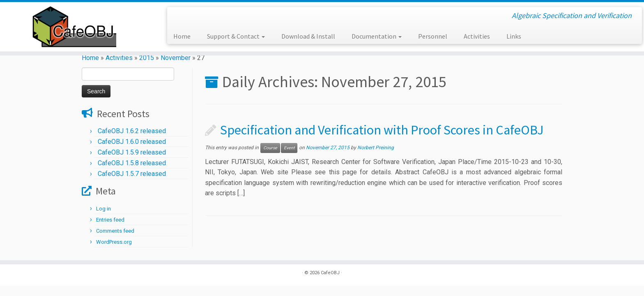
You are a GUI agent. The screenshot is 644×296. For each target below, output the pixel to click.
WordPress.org (114, 242)
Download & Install (308, 36)
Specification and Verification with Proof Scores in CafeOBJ (382, 130)
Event (289, 148)
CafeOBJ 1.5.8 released (132, 163)
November (176, 58)
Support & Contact (236, 36)
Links (514, 36)
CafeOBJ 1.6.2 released (132, 131)
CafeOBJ (330, 273)
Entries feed (110, 220)
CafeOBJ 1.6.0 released (132, 142)
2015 (147, 58)
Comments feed (115, 231)
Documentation (377, 36)
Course (270, 148)
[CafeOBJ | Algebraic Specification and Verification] (74, 27)
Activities (477, 36)
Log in (103, 209)
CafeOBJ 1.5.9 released (132, 152)
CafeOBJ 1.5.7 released (132, 174)
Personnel (433, 36)
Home (182, 36)
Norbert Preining (376, 148)
